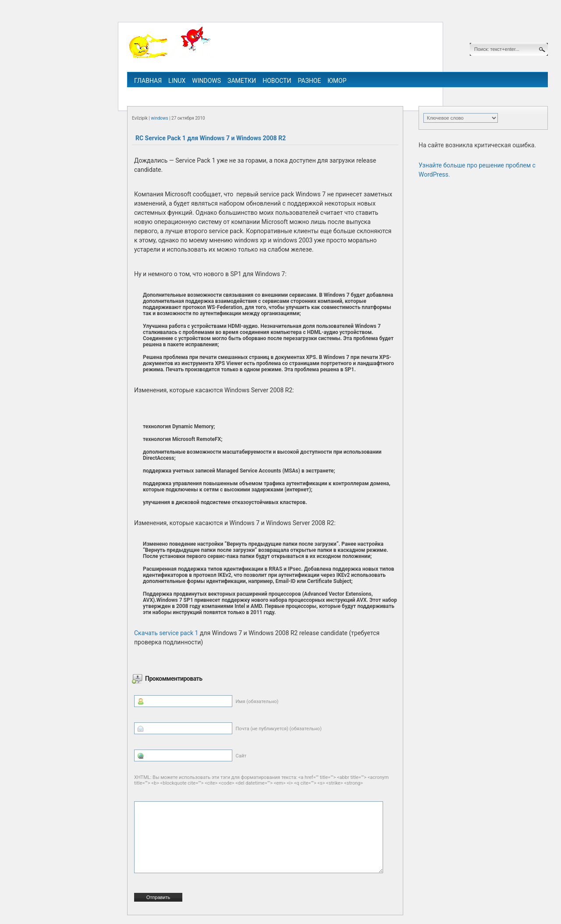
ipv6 (311, 93)
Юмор (337, 81)
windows (206, 81)
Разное (309, 81)
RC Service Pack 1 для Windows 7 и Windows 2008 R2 (211, 138)
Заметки (242, 81)
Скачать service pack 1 (166, 633)
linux (177, 81)
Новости (277, 81)
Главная (148, 81)
